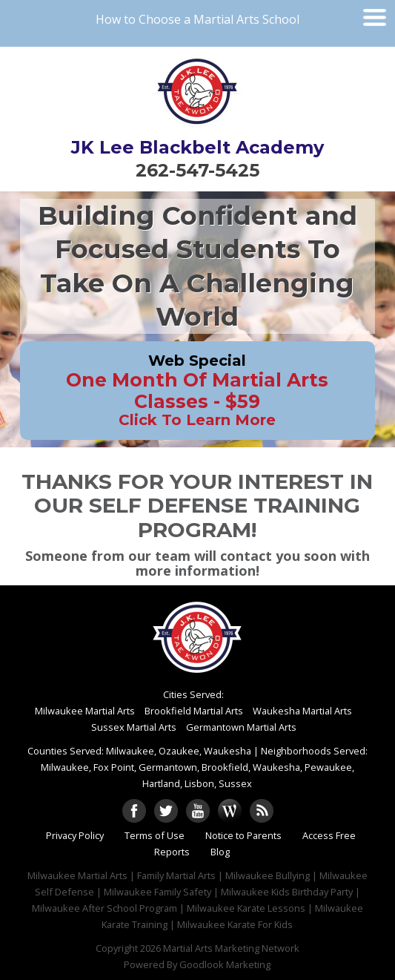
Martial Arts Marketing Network (231, 948)
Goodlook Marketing (225, 964)
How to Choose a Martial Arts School (197, 19)
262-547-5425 (197, 170)
